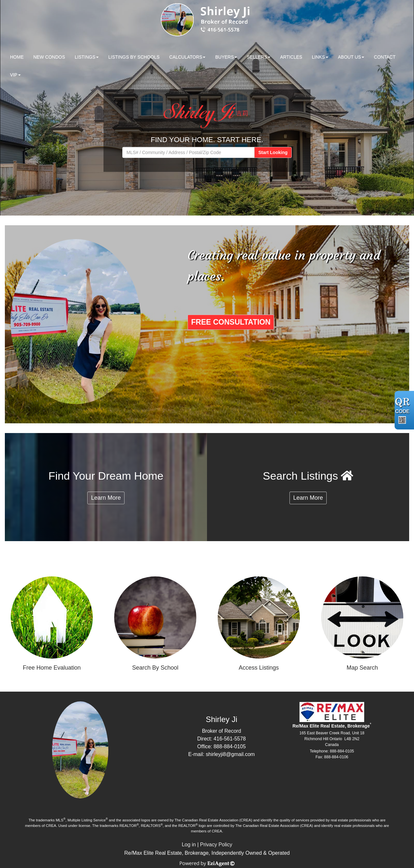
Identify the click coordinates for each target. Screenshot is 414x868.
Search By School (155, 668)
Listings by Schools (134, 57)
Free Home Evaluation (52, 668)
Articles (291, 57)
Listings (85, 57)
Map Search (362, 668)
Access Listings (259, 668)
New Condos (49, 57)
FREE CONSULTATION (231, 322)
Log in (189, 845)
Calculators (186, 57)
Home (17, 57)
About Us (349, 57)
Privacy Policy (216, 845)
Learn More (106, 498)
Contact (385, 57)
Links (318, 57)
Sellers (257, 57)
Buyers (224, 57)
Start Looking (273, 152)
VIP (14, 75)
